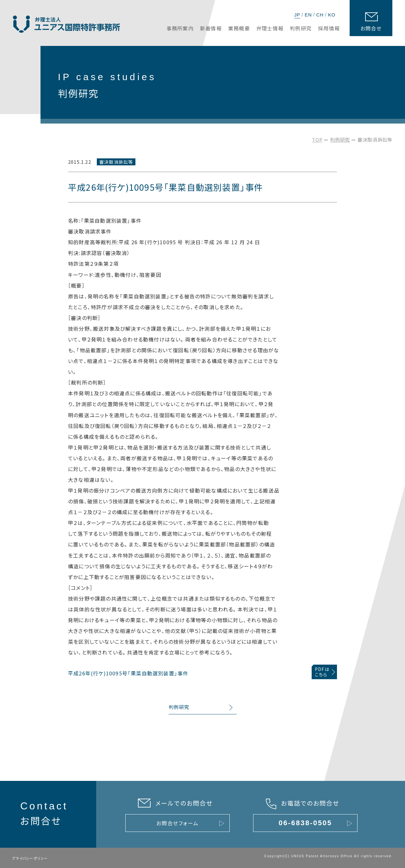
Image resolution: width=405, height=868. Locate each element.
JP (297, 15)
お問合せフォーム (177, 823)
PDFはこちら (322, 672)
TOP (317, 140)
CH (320, 15)
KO (332, 15)
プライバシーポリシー (30, 858)
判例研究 (340, 140)
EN (308, 15)
